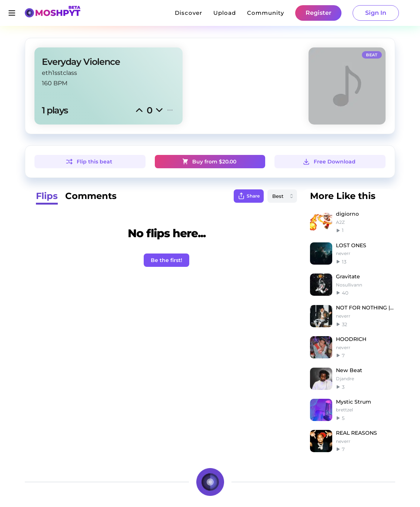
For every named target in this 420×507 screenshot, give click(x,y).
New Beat (349, 370)
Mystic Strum (354, 402)
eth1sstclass (59, 73)
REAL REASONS (356, 433)
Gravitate (348, 276)
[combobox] (282, 196)
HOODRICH (351, 339)
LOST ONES (351, 245)
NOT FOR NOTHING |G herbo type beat (366, 308)
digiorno (347, 214)
